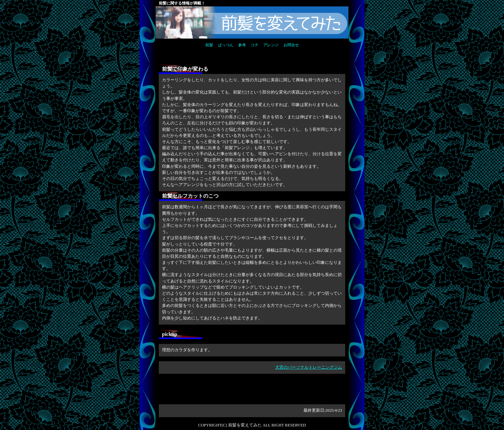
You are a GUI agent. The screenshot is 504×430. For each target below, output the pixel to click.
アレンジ (271, 45)
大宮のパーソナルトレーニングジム (309, 367)
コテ (255, 45)
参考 (242, 45)
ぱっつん (226, 45)
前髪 (209, 45)
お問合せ (291, 45)
